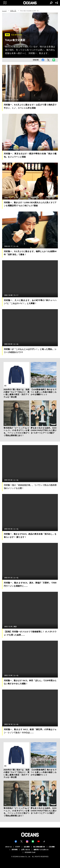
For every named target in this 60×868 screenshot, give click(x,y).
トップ (4, 11)
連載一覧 (13, 11)
